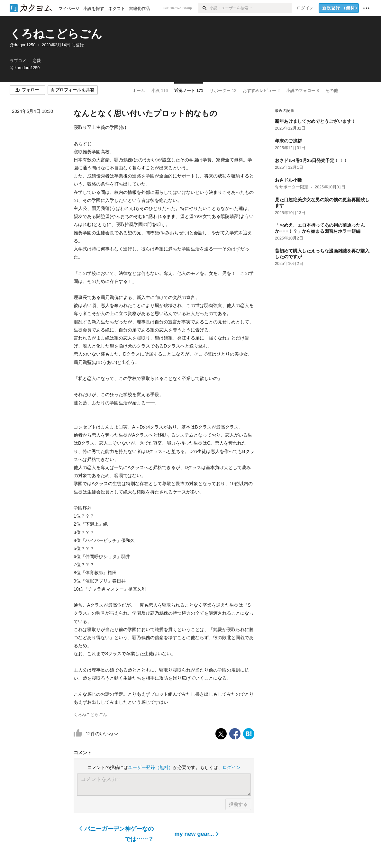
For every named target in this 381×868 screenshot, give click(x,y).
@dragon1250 (23, 45)
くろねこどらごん (56, 34)
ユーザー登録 (150, 767)
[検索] (204, 8)
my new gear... (197, 834)
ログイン (231, 767)
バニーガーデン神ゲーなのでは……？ (117, 834)
